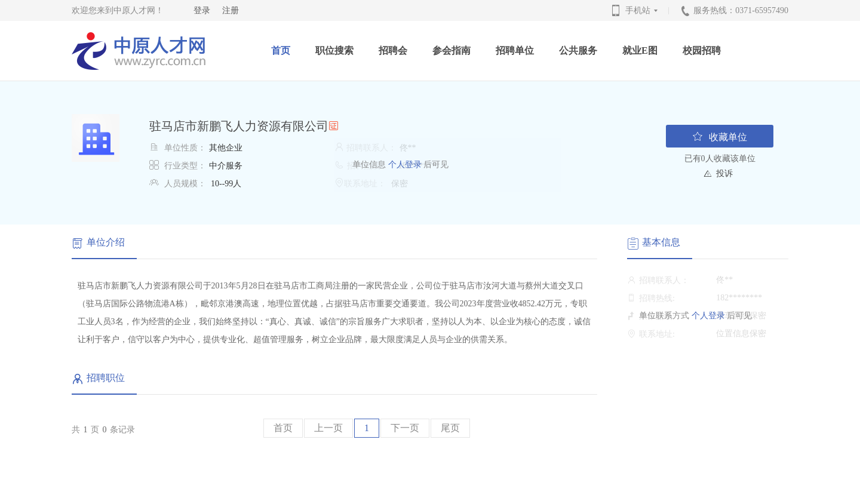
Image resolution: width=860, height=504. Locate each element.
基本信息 (661, 242)
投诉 (724, 173)
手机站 (643, 10)
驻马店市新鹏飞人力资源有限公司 (239, 126)
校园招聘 (702, 50)
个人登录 (404, 165)
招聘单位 (515, 50)
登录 (202, 10)
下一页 (405, 428)
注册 (231, 10)
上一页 (328, 428)
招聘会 (393, 50)
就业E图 (640, 50)
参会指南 (451, 50)
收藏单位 (720, 136)
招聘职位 (106, 378)
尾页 (450, 428)
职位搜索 (334, 50)
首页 (281, 50)
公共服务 (578, 50)
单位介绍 (106, 242)
